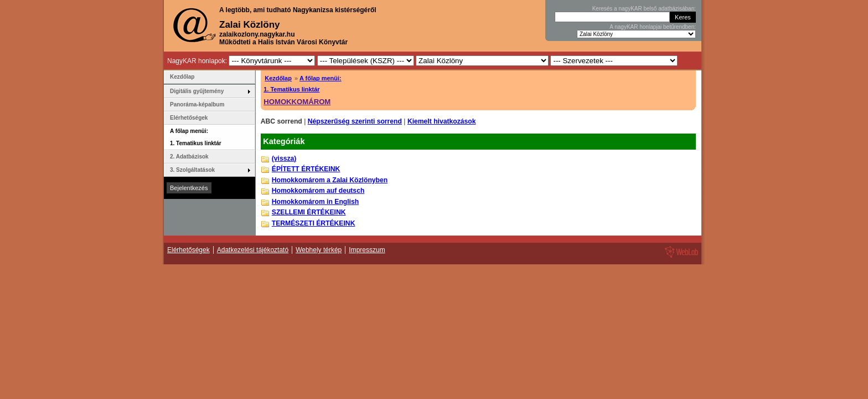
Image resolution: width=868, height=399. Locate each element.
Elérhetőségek (189, 118)
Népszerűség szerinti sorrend (355, 121)
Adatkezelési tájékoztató (253, 250)
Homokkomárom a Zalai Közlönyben (330, 180)
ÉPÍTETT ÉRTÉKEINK (306, 169)
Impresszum (367, 250)
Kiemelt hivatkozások (442, 121)
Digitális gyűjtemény (197, 91)
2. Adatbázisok (189, 157)
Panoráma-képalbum (197, 104)
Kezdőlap (278, 78)
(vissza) (284, 158)
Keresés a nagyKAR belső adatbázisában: (644, 9)
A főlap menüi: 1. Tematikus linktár (196, 137)
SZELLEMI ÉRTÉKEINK (309, 212)
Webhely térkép (319, 250)
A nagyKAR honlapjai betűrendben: (653, 27)
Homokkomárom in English (315, 202)
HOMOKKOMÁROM (297, 102)
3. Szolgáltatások (192, 170)
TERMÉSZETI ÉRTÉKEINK (314, 223)
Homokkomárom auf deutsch (318, 191)
